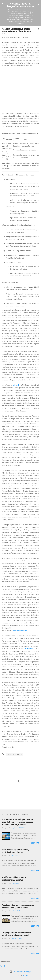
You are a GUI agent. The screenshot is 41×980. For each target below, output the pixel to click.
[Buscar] (38, 4)
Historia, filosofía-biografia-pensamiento (21, 5)
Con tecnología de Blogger (20, 972)
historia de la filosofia (15, 755)
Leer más (35, 843)
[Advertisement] (20, 91)
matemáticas (30, 649)
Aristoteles (17, 385)
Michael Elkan (26, 976)
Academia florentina (20, 631)
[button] (38, 29)
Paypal (2, 966)
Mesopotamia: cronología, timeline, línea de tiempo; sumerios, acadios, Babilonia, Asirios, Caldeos (18, 822)
